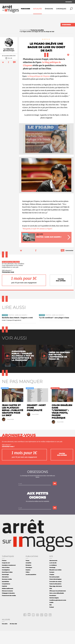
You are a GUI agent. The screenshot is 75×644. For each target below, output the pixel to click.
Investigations (6, 583)
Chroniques (61, 9)
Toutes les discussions (55, 597)
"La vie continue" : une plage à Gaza (54, 331)
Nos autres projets (54, 590)
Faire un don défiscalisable (57, 606)
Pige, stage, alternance (56, 599)
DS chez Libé (13, 637)
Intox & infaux (6, 580)
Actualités (37, 9)
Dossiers (28, 583)
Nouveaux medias (7, 592)
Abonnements (53, 574)
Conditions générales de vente (58, 613)
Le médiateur (53, 578)
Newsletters (53, 608)
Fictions (4, 574)
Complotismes (6, 597)
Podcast (52, 620)
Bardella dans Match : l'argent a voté (17, 331)
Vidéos (28, 585)
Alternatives (5, 590)
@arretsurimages (9, 64)
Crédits (51, 615)
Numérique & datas (7, 585)
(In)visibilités (5, 594)
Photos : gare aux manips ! (18, 328)
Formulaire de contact (55, 594)
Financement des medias (9, 608)
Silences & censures (7, 604)
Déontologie (5, 588)
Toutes (27, 574)
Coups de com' (6, 576)
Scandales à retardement (9, 578)
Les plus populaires (31, 588)
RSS (50, 618)
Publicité (4, 599)
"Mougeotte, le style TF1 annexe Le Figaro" (37, 242)
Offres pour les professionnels (58, 604)
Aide (51, 601)
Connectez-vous (8, 285)
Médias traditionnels (7, 601)
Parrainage (52, 580)
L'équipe (52, 588)
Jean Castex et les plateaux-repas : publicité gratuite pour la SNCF (13, 423)
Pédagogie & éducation (8, 606)
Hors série (5, 637)
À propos (52, 585)
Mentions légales (54, 611)
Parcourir (25, 9)
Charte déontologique (55, 592)
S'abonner (66, 25)
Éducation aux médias (55, 583)
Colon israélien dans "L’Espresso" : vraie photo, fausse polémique (62, 425)
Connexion (69, 2)
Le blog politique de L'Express (39, 89)
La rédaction (9, 62)
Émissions (49, 9)
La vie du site (53, 576)
